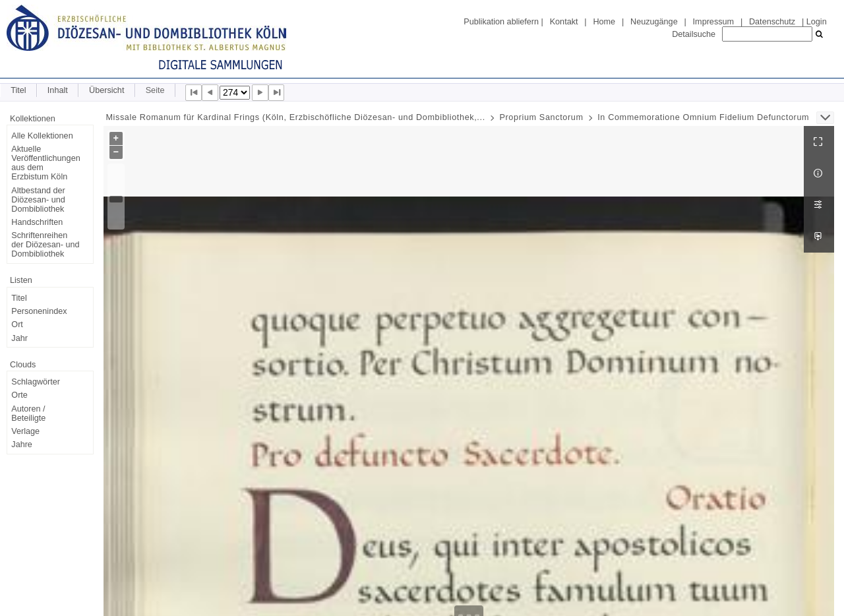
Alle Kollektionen (42, 136)
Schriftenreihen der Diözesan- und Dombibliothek (45, 245)
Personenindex (39, 311)
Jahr (19, 338)
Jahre (22, 445)
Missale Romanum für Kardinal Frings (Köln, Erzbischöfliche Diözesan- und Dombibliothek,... (295, 117)
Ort (17, 324)
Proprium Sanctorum (541, 117)
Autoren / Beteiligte (28, 414)
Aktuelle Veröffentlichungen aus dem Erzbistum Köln (45, 163)
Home (604, 22)
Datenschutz (772, 22)
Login (817, 22)
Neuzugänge (654, 22)
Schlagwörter (36, 382)
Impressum (713, 22)
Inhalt (58, 90)
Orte (19, 395)
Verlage (25, 431)
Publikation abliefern (501, 22)
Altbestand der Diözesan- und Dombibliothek (38, 200)
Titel (18, 90)
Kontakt (564, 22)
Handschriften (37, 222)
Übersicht (106, 90)
